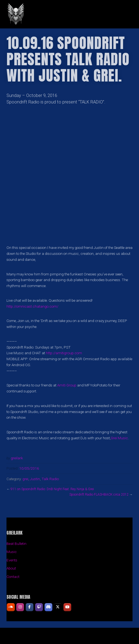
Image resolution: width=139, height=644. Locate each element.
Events (12, 560)
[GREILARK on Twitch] (39, 607)
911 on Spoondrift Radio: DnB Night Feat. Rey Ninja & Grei (52, 489)
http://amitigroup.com (64, 353)
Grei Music (119, 438)
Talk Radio (50, 479)
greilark (17, 458)
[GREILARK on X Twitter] (58, 607)
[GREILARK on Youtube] (67, 607)
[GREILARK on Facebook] (30, 607)
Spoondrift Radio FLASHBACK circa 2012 (99, 495)
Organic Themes (79, 638)
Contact (13, 577)
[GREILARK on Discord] (48, 607)
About (11, 568)
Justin (35, 479)
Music (12, 552)
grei (25, 479)
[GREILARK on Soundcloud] (11, 607)
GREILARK (50, 14)
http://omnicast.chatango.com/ (32, 306)
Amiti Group (67, 385)
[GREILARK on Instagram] (20, 607)
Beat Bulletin (16, 544)
